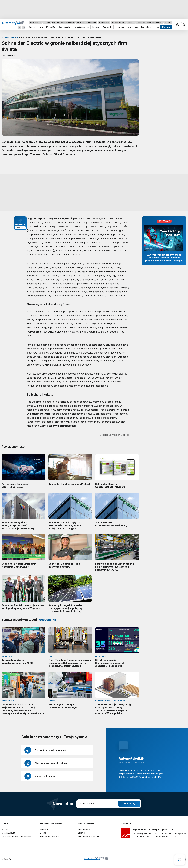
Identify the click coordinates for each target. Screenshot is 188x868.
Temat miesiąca (81, 27)
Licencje (44, 833)
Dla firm (166, 27)
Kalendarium (147, 27)
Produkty (51, 27)
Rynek (32, 27)
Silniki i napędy (36, 22)
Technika (119, 27)
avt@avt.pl (180, 834)
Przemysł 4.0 (170, 22)
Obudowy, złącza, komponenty (150, 22)
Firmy (40, 27)
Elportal (81, 833)
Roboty (47, 22)
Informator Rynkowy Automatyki (16, 836)
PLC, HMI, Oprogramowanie (64, 22)
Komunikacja (104, 22)
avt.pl (178, 836)
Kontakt (5, 829)
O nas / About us (9, 833)
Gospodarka (64, 27)
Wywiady (108, 27)
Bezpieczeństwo (119, 22)
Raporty (96, 27)
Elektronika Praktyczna (88, 836)
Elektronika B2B (85, 829)
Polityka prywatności (49, 836)
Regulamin (44, 829)
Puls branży (132, 27)
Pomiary (131, 22)
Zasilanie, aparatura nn (87, 22)
